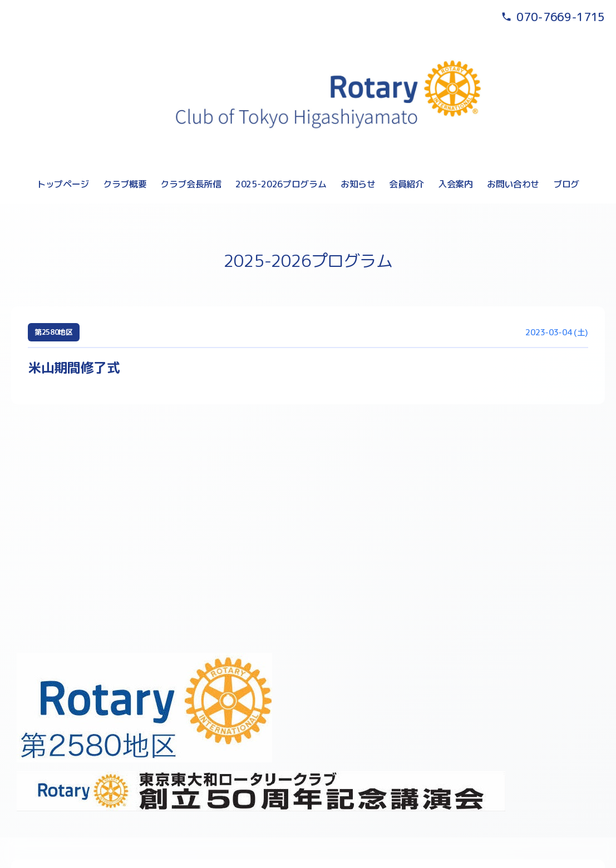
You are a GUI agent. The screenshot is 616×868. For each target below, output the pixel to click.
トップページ (63, 184)
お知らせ (358, 184)
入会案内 (455, 184)
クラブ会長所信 (191, 184)
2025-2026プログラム (281, 184)
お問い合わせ (513, 184)
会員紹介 (406, 184)
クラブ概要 (125, 184)
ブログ (566, 184)
